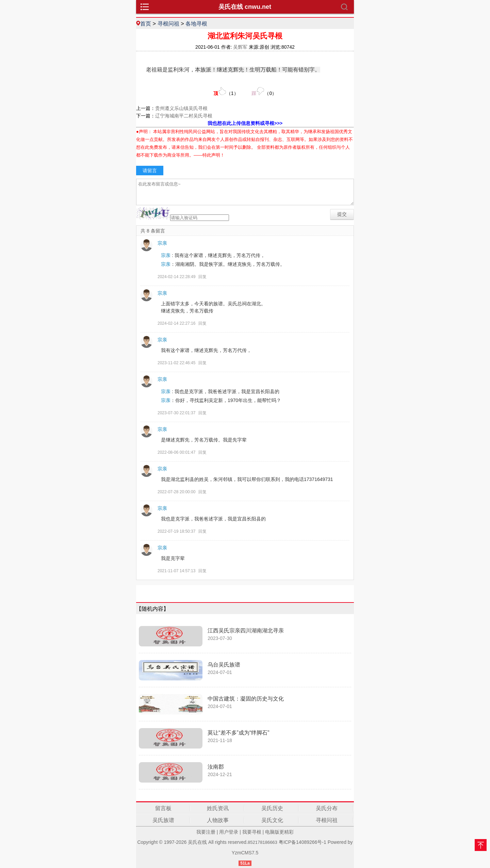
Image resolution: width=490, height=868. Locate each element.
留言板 (163, 808)
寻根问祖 (168, 23)
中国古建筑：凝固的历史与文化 (246, 699)
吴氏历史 (272, 808)
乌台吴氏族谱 (224, 665)
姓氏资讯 (218, 808)
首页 (146, 23)
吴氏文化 (272, 820)
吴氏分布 (327, 808)
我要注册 (206, 832)
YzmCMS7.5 (245, 853)
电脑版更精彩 (279, 832)
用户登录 (229, 832)
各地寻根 (196, 23)
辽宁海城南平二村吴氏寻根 (184, 116)
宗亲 (162, 243)
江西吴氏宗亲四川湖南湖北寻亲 (246, 631)
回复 (202, 277)
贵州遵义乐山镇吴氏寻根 (181, 108)
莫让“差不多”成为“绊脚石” (238, 733)
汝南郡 (216, 767)
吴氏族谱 (163, 820)
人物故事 (218, 820)
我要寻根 (252, 832)
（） (226, 91)
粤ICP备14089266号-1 (303, 842)
